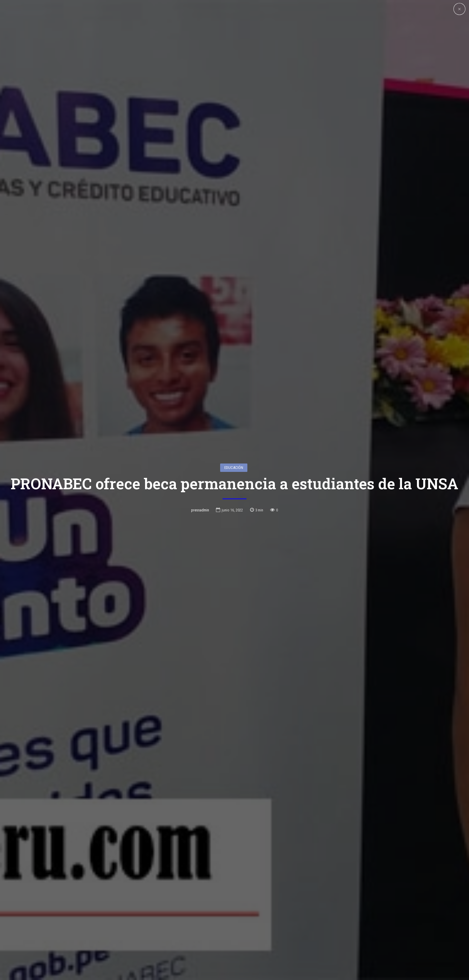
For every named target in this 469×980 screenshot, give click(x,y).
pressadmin (200, 470)
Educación (234, 427)
